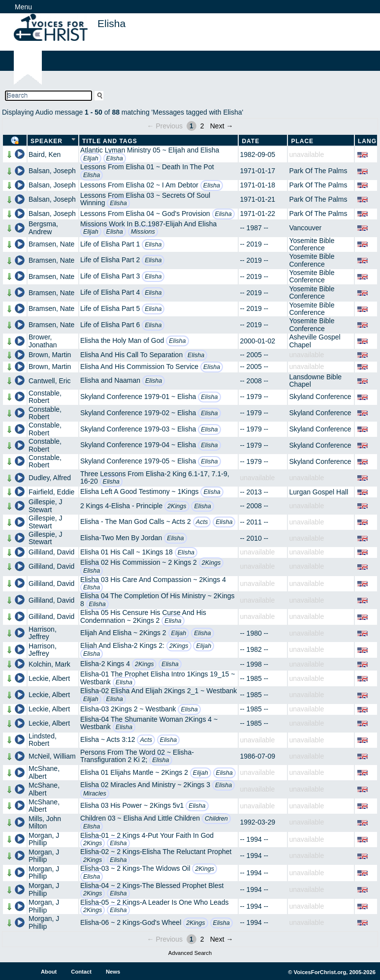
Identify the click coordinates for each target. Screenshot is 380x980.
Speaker (47, 141)
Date (251, 141)
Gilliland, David (51, 552)
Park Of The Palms (318, 171)
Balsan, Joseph (52, 171)
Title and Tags (110, 141)
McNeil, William (52, 756)
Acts (202, 522)
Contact (81, 972)
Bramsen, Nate (51, 244)
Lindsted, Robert (43, 740)
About (49, 972)
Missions (143, 232)
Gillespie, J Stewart (45, 505)
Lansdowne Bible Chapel (315, 381)
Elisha (115, 158)
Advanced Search (190, 953)
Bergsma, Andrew (43, 228)
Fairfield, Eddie (51, 492)
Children (216, 819)
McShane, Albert (44, 772)
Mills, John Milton (45, 822)
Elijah (91, 158)
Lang (367, 141)
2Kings (177, 506)
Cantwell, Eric (50, 381)
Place (302, 141)
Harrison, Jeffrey (43, 633)
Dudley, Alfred (50, 478)
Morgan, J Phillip (44, 839)
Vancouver (305, 228)
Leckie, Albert (49, 678)
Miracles (95, 794)
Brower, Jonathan (43, 341)
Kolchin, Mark (49, 664)
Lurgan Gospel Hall (318, 492)
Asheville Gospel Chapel (315, 341)
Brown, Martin (50, 355)
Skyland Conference (320, 397)
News (113, 972)
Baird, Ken (45, 154)
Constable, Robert (45, 397)
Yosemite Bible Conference (312, 244)
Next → (222, 126)
